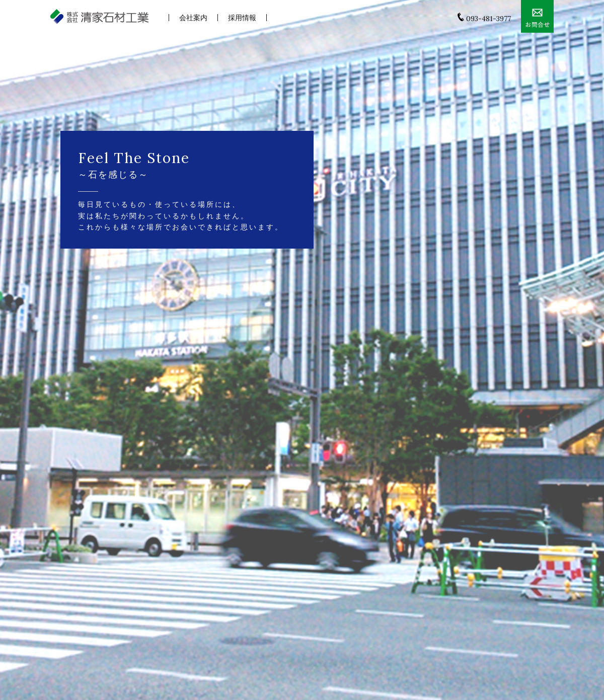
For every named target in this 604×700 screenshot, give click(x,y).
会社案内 (193, 18)
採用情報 (242, 18)
